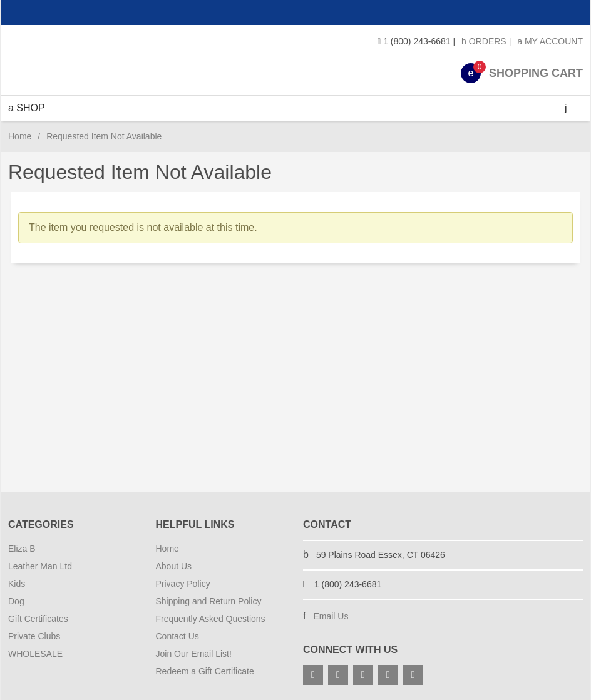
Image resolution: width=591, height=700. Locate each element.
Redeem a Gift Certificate (205, 671)
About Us (174, 566)
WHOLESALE (35, 654)
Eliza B (22, 549)
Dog (16, 601)
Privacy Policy (183, 584)
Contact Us (177, 636)
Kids (17, 584)
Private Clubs (34, 636)
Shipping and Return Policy (209, 601)
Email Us (331, 616)
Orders (484, 41)
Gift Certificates (38, 619)
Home (20, 136)
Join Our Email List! (194, 654)
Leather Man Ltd (40, 566)
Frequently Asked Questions (211, 619)
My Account (550, 41)
